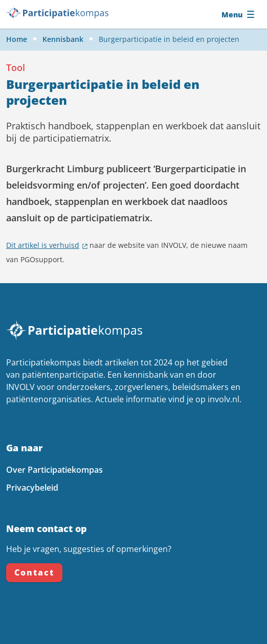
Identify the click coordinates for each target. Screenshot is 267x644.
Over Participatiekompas (54, 470)
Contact (34, 572)
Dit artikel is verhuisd (43, 245)
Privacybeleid (32, 488)
